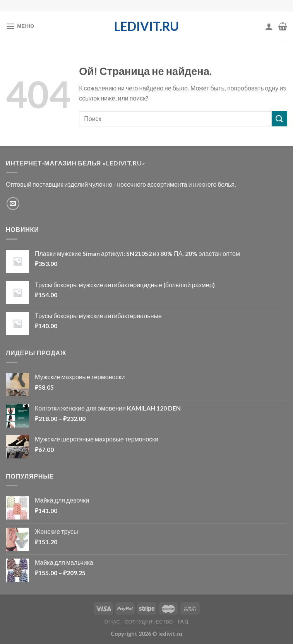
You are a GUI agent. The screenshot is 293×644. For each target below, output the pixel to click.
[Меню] (20, 26)
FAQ (183, 622)
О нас (112, 622)
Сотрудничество (149, 622)
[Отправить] (279, 118)
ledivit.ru (146, 26)
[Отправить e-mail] (13, 204)
